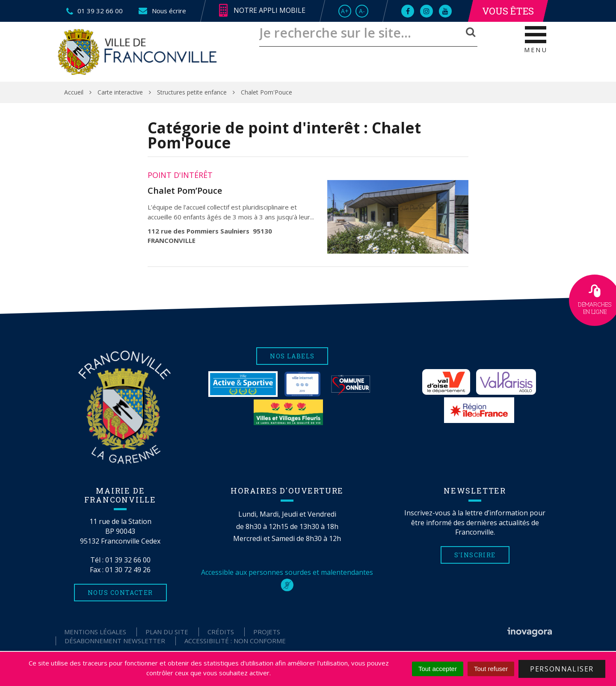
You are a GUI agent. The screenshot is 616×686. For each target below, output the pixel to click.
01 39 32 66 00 (128, 560)
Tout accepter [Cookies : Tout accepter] (438, 669)
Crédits (221, 632)
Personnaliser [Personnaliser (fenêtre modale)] (562, 669)
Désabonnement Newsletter (115, 641)
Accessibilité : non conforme (235, 641)
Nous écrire (162, 11)
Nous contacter (120, 593)
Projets (267, 632)
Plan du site (167, 632)
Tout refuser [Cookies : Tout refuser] (491, 669)
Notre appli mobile (262, 11)
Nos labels (292, 356)
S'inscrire (475, 555)
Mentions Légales (95, 632)
